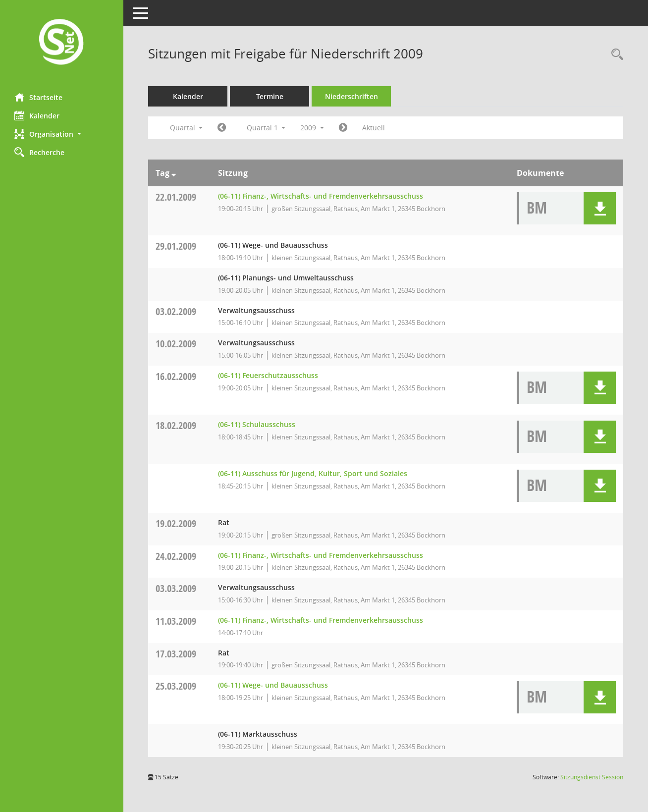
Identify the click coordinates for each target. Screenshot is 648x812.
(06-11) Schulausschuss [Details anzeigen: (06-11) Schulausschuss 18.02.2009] (257, 424)
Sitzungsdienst (592, 777)
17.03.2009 (176, 654)
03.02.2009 (176, 311)
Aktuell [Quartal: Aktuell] (374, 128)
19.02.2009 (176, 523)
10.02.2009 (176, 344)
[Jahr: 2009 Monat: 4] (344, 128)
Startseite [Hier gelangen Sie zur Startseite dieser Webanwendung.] (39, 97)
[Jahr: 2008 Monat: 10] (222, 128)
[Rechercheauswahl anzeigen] (615, 55)
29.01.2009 (176, 246)
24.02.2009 (176, 556)
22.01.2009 (176, 197)
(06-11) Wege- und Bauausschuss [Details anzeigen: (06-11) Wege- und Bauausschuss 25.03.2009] (273, 685)
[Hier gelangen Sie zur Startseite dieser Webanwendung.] (62, 43)
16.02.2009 (176, 376)
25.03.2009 (176, 686)
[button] (62, 134)
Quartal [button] (187, 128)
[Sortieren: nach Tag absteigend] (174, 173)
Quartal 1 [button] (266, 128)
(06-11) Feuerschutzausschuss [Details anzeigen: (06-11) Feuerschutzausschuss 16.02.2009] (268, 375)
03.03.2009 (176, 588)
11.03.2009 (176, 621)
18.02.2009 (176, 425)
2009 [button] (313, 128)
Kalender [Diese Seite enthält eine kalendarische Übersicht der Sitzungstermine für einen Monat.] (37, 115)
